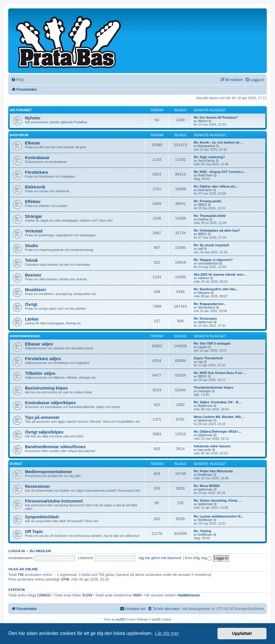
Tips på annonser (42, 417)
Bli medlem (41, 551)
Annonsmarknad (25, 336)
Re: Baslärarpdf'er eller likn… (216, 289)
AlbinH (203, 121)
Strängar (34, 216)
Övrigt (31, 304)
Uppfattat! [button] (242, 633)
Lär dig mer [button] (167, 633)
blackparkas (207, 146)
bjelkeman (205, 322)
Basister (33, 275)
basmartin (205, 190)
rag (200, 362)
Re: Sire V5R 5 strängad (212, 343)
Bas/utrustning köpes (46, 388)
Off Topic (34, 532)
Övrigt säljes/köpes (44, 432)
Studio (31, 246)
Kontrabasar (37, 158)
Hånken (204, 278)
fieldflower (205, 475)
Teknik (31, 260)
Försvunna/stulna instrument (54, 501)
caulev (203, 347)
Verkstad (34, 231)
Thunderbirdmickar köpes (214, 387)
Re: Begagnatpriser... (210, 304)
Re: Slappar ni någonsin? (213, 260)
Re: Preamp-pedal (207, 201)
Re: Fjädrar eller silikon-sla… (216, 186)
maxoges (205, 391)
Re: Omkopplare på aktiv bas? (217, 230)
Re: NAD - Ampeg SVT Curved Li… (220, 172)
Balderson (205, 406)
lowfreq (203, 219)
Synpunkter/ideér (42, 517)
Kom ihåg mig (198, 558)
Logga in (17, 551)
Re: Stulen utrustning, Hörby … (218, 500)
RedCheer (205, 175)
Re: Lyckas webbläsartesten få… (219, 516)
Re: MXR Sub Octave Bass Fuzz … (220, 373)
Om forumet (21, 110)
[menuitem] (17, 80)
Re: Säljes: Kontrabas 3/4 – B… (218, 402)
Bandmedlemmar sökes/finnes (55, 447)
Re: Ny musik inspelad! (211, 245)
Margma (204, 293)
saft (201, 249)
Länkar (32, 319)
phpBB (120, 619)
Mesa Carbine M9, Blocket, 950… (219, 417)
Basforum (19, 135)
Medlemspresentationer (49, 472)
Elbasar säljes (39, 344)
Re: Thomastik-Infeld (210, 216)
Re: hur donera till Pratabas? (216, 117)
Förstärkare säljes (43, 359)
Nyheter (33, 118)
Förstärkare (37, 172)
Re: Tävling (202, 531)
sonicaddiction (208, 263)
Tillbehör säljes (40, 373)
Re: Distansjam (205, 318)
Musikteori (36, 290)
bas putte (205, 450)
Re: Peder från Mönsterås (213, 471)
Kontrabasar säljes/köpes (50, 403)
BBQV (203, 205)
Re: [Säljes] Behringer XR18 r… (218, 431)
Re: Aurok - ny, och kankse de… (218, 142)
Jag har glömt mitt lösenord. (160, 558)
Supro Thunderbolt (208, 358)
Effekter (33, 202)
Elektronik (35, 187)
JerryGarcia (206, 161)
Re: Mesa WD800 (207, 486)
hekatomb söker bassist (212, 446)
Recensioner (38, 486)
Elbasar (33, 143)
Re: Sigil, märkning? (209, 157)
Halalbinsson (189, 595)
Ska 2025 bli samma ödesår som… (220, 274)
